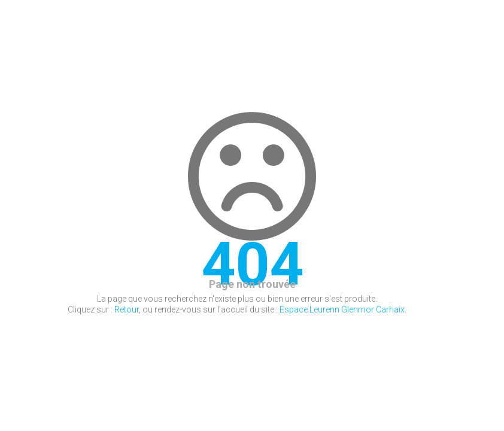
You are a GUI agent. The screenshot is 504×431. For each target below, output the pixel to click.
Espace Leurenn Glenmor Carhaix (342, 309)
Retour (127, 309)
